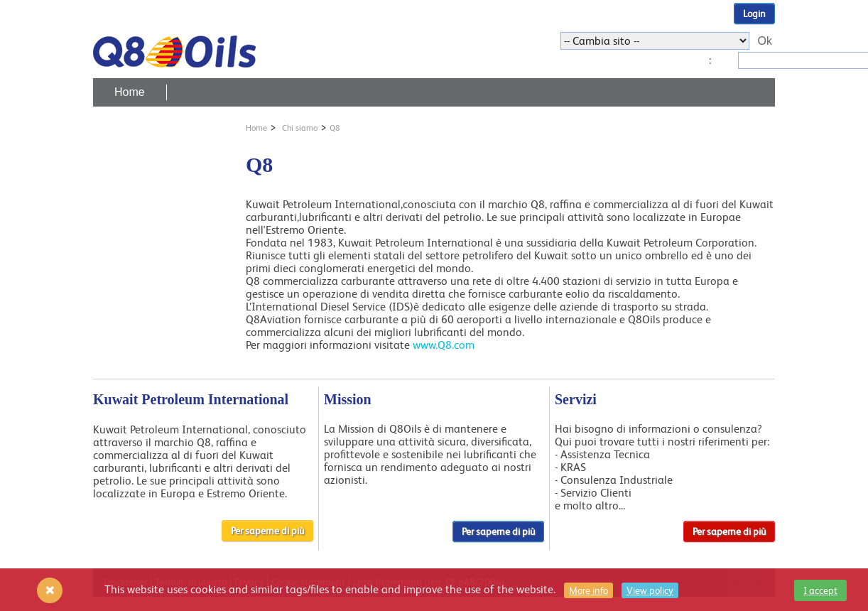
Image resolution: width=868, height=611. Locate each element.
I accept (820, 590)
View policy (650, 590)
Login (754, 13)
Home (130, 92)
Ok (765, 41)
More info (588, 590)
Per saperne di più (267, 531)
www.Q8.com (444, 345)
